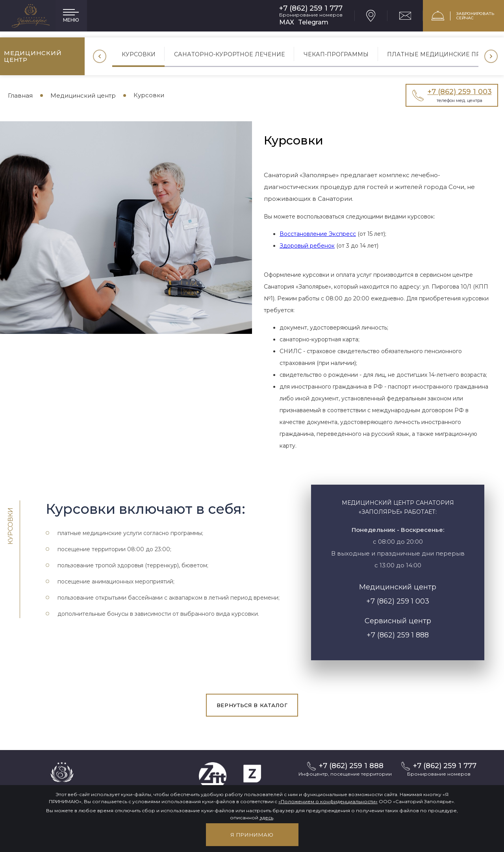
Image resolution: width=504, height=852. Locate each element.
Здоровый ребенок (307, 246)
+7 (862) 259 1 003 (398, 601)
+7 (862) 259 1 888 (398, 635)
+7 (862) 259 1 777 (311, 8)
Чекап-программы (336, 54)
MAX (287, 22)
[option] (139, 56)
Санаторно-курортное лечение (230, 54)
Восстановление (304, 234)
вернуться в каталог (252, 705)
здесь (266, 818)
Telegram (313, 22)
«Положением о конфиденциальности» (328, 801)
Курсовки (139, 54)
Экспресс (342, 234)
